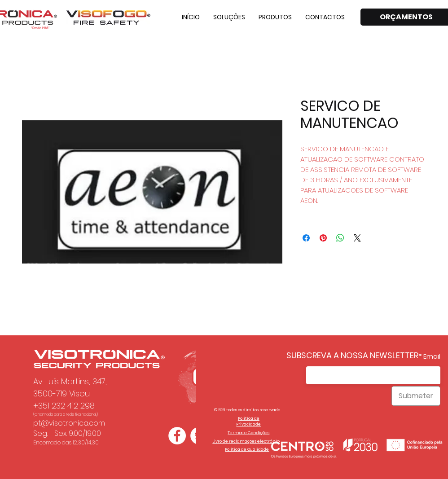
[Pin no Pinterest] (323, 238)
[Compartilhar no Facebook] (306, 238)
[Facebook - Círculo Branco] (177, 436)
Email (432, 356)
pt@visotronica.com (69, 423)
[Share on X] (357, 238)
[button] (229, 17)
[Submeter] (416, 396)
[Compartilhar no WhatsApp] (340, 238)
